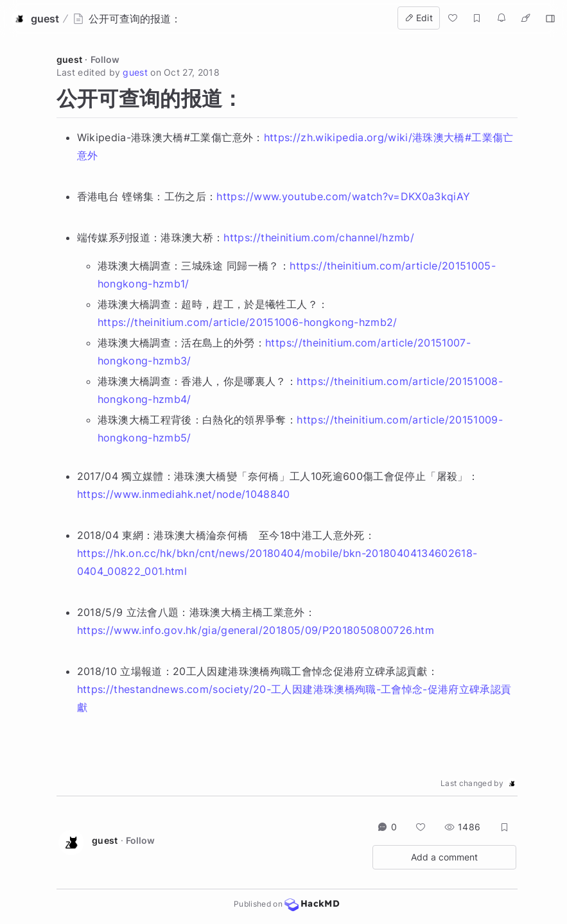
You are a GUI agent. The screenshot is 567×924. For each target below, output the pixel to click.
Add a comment (444, 857)
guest (70, 59)
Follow (105, 59)
